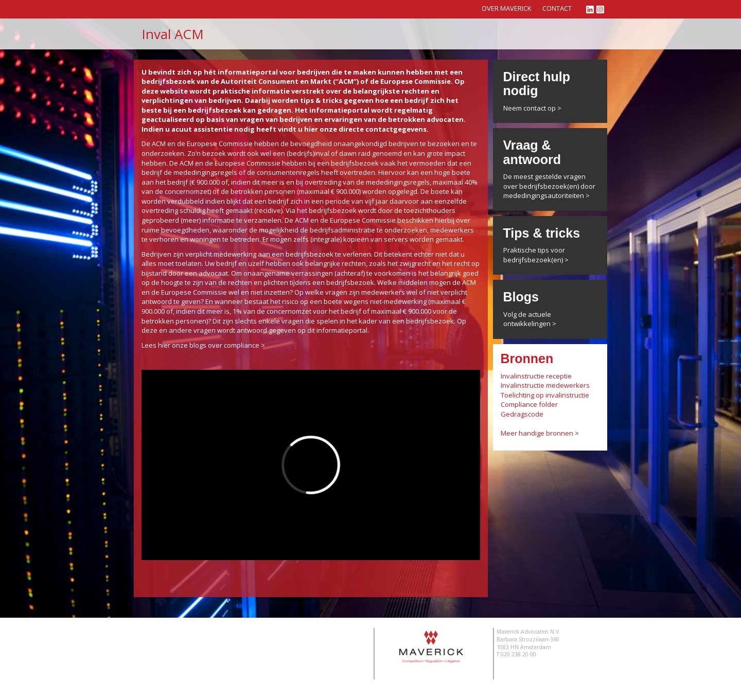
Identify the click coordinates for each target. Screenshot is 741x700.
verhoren (164, 239)
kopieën (356, 239)
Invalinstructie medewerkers (545, 385)
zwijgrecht (415, 263)
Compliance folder (529, 404)
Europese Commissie (220, 143)
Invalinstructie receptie (536, 376)
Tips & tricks (542, 233)
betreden (245, 239)
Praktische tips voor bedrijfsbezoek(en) (534, 255)
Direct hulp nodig (537, 84)
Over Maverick (507, 8)
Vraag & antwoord (532, 152)
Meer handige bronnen (537, 433)
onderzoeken (406, 230)
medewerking (235, 254)
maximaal (448, 182)
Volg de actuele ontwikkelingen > (530, 319)
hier (311, 129)
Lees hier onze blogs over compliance (200, 345)
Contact (557, 8)
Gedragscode (522, 414)
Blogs (521, 297)
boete (461, 172)
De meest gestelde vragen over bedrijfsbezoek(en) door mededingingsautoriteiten (549, 186)
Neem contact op (530, 108)
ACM (159, 143)
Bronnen (527, 358)
